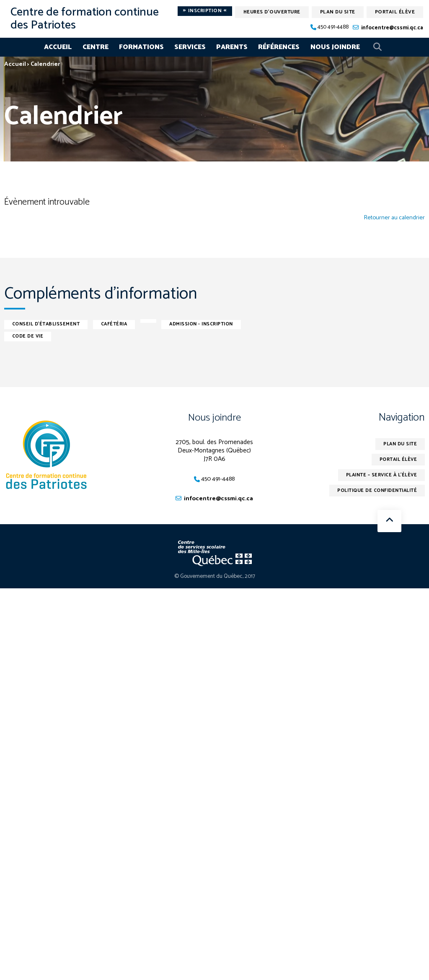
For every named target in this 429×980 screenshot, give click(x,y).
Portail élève (395, 12)
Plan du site (338, 12)
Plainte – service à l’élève (379, 476)
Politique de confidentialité (374, 493)
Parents (232, 47)
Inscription (205, 11)
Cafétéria (120, 324)
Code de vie (29, 336)
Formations (141, 47)
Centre (96, 47)
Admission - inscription (212, 324)
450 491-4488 (333, 27)
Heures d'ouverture (272, 12)
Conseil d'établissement (48, 324)
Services (190, 47)
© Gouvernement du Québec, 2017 (215, 577)
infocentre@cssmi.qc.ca (392, 28)
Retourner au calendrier (393, 218)
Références (279, 47)
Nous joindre (335, 47)
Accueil (58, 47)
